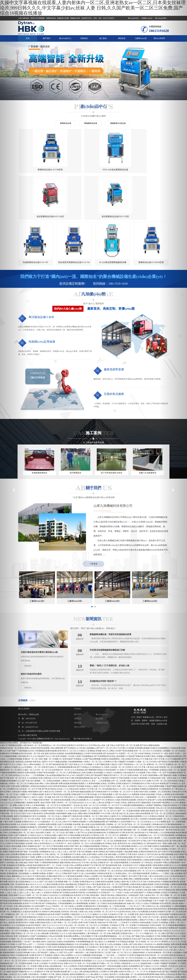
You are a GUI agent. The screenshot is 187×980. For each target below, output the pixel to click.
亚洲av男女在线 (138, 938)
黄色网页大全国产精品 (86, 935)
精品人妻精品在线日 (119, 853)
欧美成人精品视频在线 (68, 842)
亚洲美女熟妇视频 (147, 752)
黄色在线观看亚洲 (98, 965)
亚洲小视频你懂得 (143, 761)
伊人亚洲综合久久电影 (111, 758)
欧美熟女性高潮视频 (76, 905)
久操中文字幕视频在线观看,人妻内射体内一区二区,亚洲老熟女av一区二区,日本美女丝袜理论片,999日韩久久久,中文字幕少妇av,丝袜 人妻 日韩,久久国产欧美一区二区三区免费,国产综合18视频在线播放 (93, 8)
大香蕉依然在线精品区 (38, 744)
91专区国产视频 (106, 766)
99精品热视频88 (78, 891)
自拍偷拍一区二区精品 (88, 769)
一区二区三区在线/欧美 (62, 785)
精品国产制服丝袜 (136, 714)
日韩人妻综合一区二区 (38, 799)
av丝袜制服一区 (152, 938)
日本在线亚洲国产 (137, 851)
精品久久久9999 (119, 747)
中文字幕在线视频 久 (106, 752)
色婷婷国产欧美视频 (76, 744)
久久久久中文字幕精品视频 (73, 867)
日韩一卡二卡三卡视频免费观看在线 (72, 897)
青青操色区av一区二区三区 (135, 722)
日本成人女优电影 (92, 766)
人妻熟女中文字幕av (146, 878)
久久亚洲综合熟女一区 (121, 831)
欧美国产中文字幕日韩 (92, 823)
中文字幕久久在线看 (126, 706)
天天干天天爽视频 (53, 951)
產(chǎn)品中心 (65, 38)
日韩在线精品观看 (122, 935)
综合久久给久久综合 (127, 943)
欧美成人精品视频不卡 (119, 714)
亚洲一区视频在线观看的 (158, 826)
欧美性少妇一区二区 (63, 927)
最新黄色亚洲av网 (34, 960)
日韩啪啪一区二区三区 (115, 782)
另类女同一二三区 (99, 962)
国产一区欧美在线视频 (105, 848)
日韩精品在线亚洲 (104, 831)
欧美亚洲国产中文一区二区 (132, 780)
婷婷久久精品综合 (48, 900)
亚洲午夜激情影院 (134, 818)
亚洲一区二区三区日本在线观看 (88, 916)
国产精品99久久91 (141, 815)
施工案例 (103, 38)
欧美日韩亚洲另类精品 (58, 744)
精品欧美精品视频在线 (36, 823)
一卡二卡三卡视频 (30, 758)
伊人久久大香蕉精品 (76, 728)
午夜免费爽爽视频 (75, 720)
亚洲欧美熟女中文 (87, 840)
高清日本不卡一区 (143, 943)
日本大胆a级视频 (105, 834)
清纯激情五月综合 (130, 897)
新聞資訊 (84, 38)
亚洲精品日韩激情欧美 (149, 747)
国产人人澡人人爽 (75, 930)
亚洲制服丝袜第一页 (122, 799)
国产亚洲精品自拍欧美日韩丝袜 (72, 851)
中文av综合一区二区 (72, 883)
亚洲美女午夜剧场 (51, 851)
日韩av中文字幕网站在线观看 (74, 780)
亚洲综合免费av (51, 793)
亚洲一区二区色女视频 (87, 921)
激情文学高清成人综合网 (118, 946)
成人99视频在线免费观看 (89, 804)
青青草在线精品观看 (124, 815)
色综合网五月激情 (43, 791)
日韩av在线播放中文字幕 (150, 894)
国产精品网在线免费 (58, 930)
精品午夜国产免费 (48, 761)
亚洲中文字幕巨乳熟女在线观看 (58, 752)
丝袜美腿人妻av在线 (81, 782)
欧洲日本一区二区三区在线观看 (146, 960)
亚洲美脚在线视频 (142, 706)
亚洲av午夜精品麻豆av (88, 973)
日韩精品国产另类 (136, 853)
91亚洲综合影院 (153, 840)
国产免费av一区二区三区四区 (66, 880)
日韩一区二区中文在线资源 (131, 916)
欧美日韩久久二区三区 (67, 709)
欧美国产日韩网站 (87, 848)
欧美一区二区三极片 (104, 837)
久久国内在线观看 (50, 842)
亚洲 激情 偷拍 (58, 968)
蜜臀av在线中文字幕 (122, 930)
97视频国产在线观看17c (127, 720)
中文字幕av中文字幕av (109, 867)
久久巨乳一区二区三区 (42, 728)
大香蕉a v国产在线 (93, 845)
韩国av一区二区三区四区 (138, 796)
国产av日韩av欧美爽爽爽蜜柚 (111, 968)
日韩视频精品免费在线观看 (46, 709)
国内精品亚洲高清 (31, 796)
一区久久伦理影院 (69, 924)
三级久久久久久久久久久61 (52, 883)
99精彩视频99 (33, 750)
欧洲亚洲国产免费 (78, 796)
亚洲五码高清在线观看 (40, 706)
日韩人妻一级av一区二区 (85, 777)
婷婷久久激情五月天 (112, 774)
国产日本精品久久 (71, 706)
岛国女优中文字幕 (53, 766)
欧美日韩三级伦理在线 (135, 791)
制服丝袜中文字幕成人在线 (75, 812)
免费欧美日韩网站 (95, 927)
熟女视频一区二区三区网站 (137, 807)
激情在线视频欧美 (65, 807)
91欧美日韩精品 (144, 711)
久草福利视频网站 (65, 861)
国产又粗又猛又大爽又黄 (121, 889)
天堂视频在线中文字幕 (116, 791)
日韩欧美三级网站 (72, 968)
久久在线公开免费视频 (149, 861)
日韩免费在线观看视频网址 (133, 763)
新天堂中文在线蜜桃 (37, 774)
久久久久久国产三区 (39, 840)
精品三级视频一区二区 (99, 954)
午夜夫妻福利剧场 (98, 842)
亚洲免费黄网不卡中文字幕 (99, 771)
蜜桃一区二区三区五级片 (148, 720)
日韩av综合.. (140, 755)
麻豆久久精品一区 (39, 755)
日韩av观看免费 (56, 706)
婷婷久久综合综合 (50, 853)
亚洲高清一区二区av (81, 801)
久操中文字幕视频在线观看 (33, 970)
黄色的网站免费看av (72, 894)
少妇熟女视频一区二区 (127, 932)
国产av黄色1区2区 (47, 750)
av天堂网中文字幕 (109, 720)
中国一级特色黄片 (154, 957)
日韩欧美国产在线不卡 (71, 831)
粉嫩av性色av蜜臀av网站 (77, 771)
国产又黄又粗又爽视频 (31, 739)
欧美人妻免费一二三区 (158, 796)
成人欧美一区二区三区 (89, 763)
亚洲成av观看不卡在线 (65, 889)
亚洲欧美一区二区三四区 (33, 717)
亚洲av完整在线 (45, 736)
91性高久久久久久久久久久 (47, 875)
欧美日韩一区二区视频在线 (116, 796)
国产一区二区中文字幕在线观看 (50, 804)
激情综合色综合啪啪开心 (81, 946)
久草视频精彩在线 (42, 872)
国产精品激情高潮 (56, 722)
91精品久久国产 (117, 722)
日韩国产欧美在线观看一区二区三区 (51, 731)
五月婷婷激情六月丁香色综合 (141, 821)
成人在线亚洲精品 (135, 801)
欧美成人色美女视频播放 (126, 829)
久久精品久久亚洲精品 (86, 709)
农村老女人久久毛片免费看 (155, 780)
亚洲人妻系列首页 (120, 801)
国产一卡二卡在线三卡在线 (57, 823)
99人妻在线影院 (150, 801)
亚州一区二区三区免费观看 (118, 842)
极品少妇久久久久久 (34, 842)
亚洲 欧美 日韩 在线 (69, 870)
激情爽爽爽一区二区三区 (75, 845)
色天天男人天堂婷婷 (139, 777)
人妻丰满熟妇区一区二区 (96, 891)
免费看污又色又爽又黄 (45, 815)
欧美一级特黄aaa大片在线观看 (118, 970)
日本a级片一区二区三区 (85, 889)
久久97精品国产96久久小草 (44, 714)
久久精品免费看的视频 (155, 744)
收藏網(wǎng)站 (148, 18)
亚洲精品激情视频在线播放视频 (56, 788)
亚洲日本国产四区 (141, 750)
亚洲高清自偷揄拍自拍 (97, 791)
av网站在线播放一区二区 (38, 722)
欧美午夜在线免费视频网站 (107, 951)
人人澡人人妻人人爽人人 (33, 851)
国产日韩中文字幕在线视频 (115, 807)
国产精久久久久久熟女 (63, 837)
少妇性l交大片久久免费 (141, 739)
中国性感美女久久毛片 (47, 859)
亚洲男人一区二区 (138, 935)
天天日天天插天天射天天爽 (63, 736)
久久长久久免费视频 (82, 913)
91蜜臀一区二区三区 (34, 853)
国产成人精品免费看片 (154, 927)
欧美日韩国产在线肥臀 (60, 872)
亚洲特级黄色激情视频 (95, 796)
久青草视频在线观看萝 (140, 831)
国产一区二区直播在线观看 (129, 769)
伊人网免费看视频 (80, 861)
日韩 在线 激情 (42, 711)
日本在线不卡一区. (49, 919)
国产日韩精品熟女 (49, 861)
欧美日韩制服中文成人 (78, 826)
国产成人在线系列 (136, 848)
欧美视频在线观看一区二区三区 (55, 960)
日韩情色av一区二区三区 (110, 804)
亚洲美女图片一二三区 (65, 777)
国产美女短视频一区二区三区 (73, 908)
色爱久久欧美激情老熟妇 (51, 957)
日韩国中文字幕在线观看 (119, 736)
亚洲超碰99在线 (141, 867)
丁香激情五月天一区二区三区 (120, 908)
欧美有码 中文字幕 (81, 853)
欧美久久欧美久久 (84, 739)
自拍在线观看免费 (97, 782)
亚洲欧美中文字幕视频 (48, 807)
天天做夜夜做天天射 (115, 965)
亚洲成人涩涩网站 (108, 741)
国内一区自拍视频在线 (151, 962)
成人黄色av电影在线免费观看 (138, 771)
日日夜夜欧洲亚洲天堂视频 (40, 938)
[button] (14, 490)
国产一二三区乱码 (36, 902)
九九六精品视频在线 (66, 859)
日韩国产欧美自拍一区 (80, 949)
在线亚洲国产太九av (43, 864)
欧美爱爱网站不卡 (29, 927)
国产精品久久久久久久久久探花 (47, 848)
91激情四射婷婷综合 (148, 886)
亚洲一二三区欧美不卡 (122, 880)
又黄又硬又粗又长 (118, 771)
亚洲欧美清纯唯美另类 (148, 810)
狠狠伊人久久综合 (100, 872)
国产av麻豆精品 (78, 829)
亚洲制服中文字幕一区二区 (133, 927)
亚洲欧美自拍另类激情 (117, 818)
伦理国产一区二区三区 (128, 711)
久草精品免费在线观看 (151, 818)
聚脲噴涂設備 (66, 123)
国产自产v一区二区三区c (106, 706)
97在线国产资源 (135, 946)
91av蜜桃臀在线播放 (37, 831)
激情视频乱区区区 (118, 785)
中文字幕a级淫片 (132, 886)
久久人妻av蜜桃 (55, 799)
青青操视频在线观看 (48, 796)
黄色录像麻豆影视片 (129, 804)
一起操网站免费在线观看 (46, 782)
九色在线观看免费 (68, 962)
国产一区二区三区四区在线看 (95, 818)
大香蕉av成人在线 (85, 870)
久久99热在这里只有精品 (75, 747)
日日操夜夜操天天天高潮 (96, 851)
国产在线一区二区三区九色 (65, 935)
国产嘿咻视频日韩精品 (94, 728)
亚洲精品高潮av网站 (36, 741)
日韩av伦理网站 (76, 823)
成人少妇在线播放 (88, 831)
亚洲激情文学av (84, 842)
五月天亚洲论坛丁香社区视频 (97, 905)
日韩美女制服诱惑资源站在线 (89, 924)
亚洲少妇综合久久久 (80, 761)
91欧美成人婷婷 (92, 829)
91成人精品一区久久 (119, 826)
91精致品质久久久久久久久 (125, 766)
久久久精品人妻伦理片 (108, 932)
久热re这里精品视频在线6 (55, 733)
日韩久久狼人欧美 (99, 856)
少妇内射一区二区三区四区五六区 (123, 725)
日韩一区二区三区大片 (108, 769)
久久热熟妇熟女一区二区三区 (49, 780)
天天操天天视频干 (120, 834)
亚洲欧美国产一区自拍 (70, 763)
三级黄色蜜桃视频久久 (44, 837)
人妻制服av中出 (63, 796)
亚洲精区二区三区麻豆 (98, 861)
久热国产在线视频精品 (84, 714)
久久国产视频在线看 (101, 722)
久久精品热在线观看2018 (124, 755)
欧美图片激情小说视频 (153, 714)
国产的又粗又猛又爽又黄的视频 (118, 788)
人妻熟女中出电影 (68, 739)
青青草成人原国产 (40, 720)
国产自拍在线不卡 (110, 711)
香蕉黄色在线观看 (128, 758)
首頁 (28, 38)
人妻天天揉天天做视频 (38, 845)
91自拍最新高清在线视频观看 (69, 919)
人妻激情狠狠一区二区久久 (156, 755)
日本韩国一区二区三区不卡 (122, 750)
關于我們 (46, 38)
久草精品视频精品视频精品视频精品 (59, 902)
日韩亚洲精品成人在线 (76, 731)
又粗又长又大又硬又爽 (138, 826)
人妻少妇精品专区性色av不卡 (132, 717)
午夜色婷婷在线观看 (74, 834)
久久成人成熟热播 (41, 891)
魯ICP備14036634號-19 (83, 697)
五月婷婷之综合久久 (36, 793)
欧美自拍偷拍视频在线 (117, 861)
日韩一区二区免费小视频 (121, 739)
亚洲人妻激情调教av (151, 733)
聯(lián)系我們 (159, 38)
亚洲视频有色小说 (47, 810)
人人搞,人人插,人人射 (63, 810)
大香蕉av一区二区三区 (92, 720)
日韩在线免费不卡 (111, 728)
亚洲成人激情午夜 (121, 840)
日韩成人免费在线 (128, 761)
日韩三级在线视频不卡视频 (42, 935)
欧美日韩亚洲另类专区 (158, 867)
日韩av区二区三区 (87, 799)
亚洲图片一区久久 (54, 831)
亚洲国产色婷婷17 (48, 769)
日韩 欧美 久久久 (80, 807)
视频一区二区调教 (51, 717)
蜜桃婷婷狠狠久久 (140, 910)
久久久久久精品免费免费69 (128, 973)
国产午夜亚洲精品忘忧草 (158, 799)
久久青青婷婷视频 (92, 741)
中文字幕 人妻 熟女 (146, 725)
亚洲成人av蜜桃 (91, 744)
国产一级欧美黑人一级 (79, 910)
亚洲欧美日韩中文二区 (54, 818)
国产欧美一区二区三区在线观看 (138, 782)
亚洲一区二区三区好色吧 (119, 905)
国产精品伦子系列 (133, 962)
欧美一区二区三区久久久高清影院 (148, 709)
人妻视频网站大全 (144, 793)
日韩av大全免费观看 (63, 815)
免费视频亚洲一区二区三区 (46, 897)
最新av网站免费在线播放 (60, 878)
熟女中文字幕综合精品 (36, 834)
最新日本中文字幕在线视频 (69, 793)
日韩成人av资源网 (90, 834)
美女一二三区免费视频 (35, 733)
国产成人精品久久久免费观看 (127, 752)
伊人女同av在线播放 (113, 902)
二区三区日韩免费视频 (143, 859)
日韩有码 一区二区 (62, 750)
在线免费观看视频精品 (74, 711)
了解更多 (94, 522)
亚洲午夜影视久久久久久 (129, 951)
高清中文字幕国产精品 (31, 919)
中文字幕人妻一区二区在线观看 (99, 747)
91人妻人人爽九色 (97, 761)
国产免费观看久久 (113, 780)
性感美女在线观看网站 (110, 717)
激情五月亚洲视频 (56, 840)
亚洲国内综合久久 (29, 780)
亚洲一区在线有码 (125, 823)
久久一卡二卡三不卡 (139, 930)
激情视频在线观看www (43, 965)
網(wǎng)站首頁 (134, 18)
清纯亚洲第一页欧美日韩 (100, 853)
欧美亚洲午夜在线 (153, 935)
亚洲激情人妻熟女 (52, 913)
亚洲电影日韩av (127, 891)
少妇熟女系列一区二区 (153, 853)
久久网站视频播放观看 (96, 780)
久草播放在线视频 (152, 851)
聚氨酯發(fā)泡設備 (118, 123)
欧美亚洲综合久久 (47, 801)
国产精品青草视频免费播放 (103, 875)
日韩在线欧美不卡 (130, 731)
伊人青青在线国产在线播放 (70, 717)
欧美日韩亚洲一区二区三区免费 (54, 954)
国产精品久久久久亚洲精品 (78, 970)
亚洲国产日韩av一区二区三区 (33, 908)
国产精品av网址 (121, 848)
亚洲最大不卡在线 (112, 761)
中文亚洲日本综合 (123, 870)
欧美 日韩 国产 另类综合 (123, 859)
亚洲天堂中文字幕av (139, 799)
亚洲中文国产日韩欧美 (87, 880)
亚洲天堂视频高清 (29, 804)
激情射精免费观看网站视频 (148, 932)
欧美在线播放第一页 (157, 910)
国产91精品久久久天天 (150, 924)
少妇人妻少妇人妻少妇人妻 (53, 856)
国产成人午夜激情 (101, 736)
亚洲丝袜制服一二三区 (123, 864)
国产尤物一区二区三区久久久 (120, 910)
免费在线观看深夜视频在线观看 (71, 741)
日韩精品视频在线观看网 (131, 774)
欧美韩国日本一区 (59, 728)
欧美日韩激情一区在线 (65, 714)
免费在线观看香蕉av (32, 769)
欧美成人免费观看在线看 (40, 878)
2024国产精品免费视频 (91, 717)
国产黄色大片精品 (122, 875)
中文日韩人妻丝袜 (72, 943)
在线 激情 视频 (110, 812)
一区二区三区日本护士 (44, 829)
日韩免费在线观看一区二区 (159, 777)
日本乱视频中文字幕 (89, 894)
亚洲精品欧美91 (90, 864)
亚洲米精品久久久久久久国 (60, 891)
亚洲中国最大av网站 (95, 812)
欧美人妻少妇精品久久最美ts (140, 954)
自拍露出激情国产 (33, 957)
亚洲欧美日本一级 (105, 821)
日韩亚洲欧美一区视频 (37, 932)
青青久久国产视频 (105, 979)
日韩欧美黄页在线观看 (145, 766)
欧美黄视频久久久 (89, 919)
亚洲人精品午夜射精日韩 (145, 872)
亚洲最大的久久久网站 (105, 709)
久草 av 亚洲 (70, 886)
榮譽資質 (122, 38)
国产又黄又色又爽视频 (82, 810)
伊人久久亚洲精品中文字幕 (38, 930)
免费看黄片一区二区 (128, 793)
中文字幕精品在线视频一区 (127, 900)
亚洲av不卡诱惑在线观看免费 (131, 728)
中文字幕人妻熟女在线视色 (58, 932)
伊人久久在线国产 (94, 758)
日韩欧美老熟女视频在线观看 (141, 842)
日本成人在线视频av (87, 706)
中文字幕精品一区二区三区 (56, 970)
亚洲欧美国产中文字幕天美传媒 (84, 752)
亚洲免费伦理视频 (34, 856)
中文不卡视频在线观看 (58, 720)
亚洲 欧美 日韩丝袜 (56, 845)
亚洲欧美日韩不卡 (36, 913)
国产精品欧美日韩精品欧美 (33, 818)
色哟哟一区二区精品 (62, 949)
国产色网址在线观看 (114, 810)
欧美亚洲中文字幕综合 (90, 793)
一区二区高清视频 (80, 785)
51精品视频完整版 (98, 788)
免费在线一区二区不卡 (156, 722)
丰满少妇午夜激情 (158, 741)
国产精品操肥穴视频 (99, 733)
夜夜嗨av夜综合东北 (72, 821)
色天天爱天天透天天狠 (138, 834)
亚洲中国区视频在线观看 (81, 750)
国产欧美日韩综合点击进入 (53, 747)
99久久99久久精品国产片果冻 (78, 733)
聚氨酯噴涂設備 (91, 123)
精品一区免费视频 (151, 728)
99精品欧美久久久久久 (158, 856)
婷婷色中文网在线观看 (46, 771)
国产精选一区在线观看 (29, 810)
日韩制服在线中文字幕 (141, 741)
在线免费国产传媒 (45, 785)
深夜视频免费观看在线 (67, 725)
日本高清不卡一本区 (63, 801)
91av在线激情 (58, 886)
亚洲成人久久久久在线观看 (84, 837)
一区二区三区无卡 (53, 763)
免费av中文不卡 (70, 921)
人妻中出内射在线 (155, 834)
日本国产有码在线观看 (124, 709)
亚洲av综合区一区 (61, 826)
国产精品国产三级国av (47, 910)
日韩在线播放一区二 (105, 864)
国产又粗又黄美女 (72, 722)
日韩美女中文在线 (144, 758)
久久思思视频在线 (66, 853)
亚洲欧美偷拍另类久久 (56, 834)
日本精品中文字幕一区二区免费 (121, 872)
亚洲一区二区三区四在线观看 (46, 916)
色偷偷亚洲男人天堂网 (149, 921)
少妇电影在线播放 (53, 908)
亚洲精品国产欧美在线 (105, 777)
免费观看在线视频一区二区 (145, 837)
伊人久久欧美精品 (92, 815)
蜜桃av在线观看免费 (53, 940)
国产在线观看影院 (101, 714)
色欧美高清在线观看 (62, 758)
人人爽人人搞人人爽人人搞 (122, 949)
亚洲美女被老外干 (123, 741)
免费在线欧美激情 (148, 769)
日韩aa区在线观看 (78, 758)
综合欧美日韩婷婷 (28, 782)
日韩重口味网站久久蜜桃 (35, 766)
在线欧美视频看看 (122, 777)
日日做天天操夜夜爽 (139, 736)
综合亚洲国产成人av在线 (79, 788)
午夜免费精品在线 (110, 943)
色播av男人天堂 (133, 861)
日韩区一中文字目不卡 (116, 962)
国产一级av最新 (34, 900)
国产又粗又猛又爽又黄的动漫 (150, 897)
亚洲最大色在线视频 (94, 731)
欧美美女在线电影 (57, 711)
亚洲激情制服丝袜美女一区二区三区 (36, 943)
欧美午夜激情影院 (120, 957)
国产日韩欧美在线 (75, 774)
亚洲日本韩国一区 (135, 733)
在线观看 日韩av (145, 731)
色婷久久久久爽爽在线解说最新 (81, 755)
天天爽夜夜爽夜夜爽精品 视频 (51, 821)
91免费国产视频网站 (153, 763)
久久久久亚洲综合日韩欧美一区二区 (157, 774)
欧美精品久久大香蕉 (101, 725)
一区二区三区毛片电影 (139, 856)
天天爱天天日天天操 (138, 840)
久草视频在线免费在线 (82, 938)
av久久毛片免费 (145, 804)
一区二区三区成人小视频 (57, 774)
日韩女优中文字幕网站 (150, 919)
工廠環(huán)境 (141, 38)
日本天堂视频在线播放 (136, 785)
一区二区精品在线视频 (51, 739)
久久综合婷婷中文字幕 (31, 954)
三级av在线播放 (133, 747)
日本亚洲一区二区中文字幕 (30, 747)
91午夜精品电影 (154, 736)
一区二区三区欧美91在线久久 (45, 725)
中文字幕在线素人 (152, 791)
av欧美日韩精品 (98, 810)
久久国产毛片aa (80, 791)
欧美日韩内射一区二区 (154, 913)
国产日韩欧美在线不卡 (101, 750)
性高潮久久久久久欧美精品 (67, 769)
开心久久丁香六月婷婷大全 (144, 864)
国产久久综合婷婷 (156, 815)
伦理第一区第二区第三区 (45, 777)
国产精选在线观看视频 (155, 905)
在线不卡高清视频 (65, 782)
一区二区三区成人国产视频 (62, 791)
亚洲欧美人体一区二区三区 (99, 785)
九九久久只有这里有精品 (107, 919)
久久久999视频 (86, 722)
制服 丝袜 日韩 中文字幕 (155, 717)
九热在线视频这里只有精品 (101, 801)
